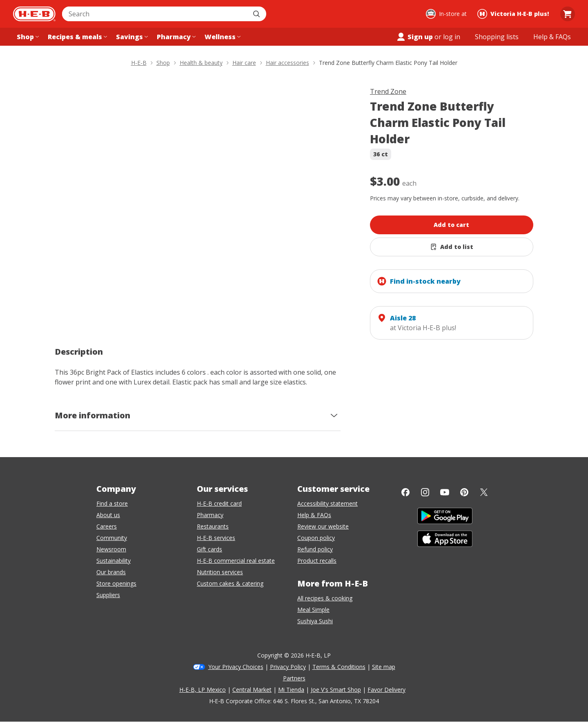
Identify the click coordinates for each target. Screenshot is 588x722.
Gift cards (209, 549)
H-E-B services (216, 538)
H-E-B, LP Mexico (203, 690)
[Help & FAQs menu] (552, 37)
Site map (384, 667)
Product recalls (317, 561)
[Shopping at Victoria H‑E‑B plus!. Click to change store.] (514, 14)
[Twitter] (484, 492)
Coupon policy (316, 538)
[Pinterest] (464, 492)
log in (452, 37)
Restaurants (213, 526)
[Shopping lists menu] (497, 37)
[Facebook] (405, 492)
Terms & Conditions (339, 667)
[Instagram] (425, 492)
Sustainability (114, 561)
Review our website (323, 526)
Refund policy (315, 549)
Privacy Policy (288, 667)
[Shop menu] (27, 37)
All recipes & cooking (325, 598)
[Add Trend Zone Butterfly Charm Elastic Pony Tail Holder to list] (452, 247)
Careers (107, 526)
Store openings (116, 583)
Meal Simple (313, 610)
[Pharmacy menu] (175, 37)
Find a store (112, 503)
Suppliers (108, 595)
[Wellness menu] (222, 37)
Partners (294, 678)
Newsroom (111, 549)
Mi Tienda (291, 690)
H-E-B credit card (219, 503)
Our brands (111, 572)
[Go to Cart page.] (568, 14)
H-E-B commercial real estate (236, 561)
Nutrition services (220, 572)
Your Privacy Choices (236, 667)
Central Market (252, 690)
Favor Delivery (386, 690)
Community (112, 538)
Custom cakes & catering (230, 583)
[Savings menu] (131, 37)
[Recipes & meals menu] (77, 37)
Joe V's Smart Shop (336, 690)
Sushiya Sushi (315, 621)
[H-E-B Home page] (34, 14)
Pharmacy (210, 515)
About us (108, 515)
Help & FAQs (314, 515)
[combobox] (155, 14)
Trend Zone (388, 91)
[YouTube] (445, 492)
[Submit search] (257, 14)
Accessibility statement (327, 503)
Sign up (414, 37)
